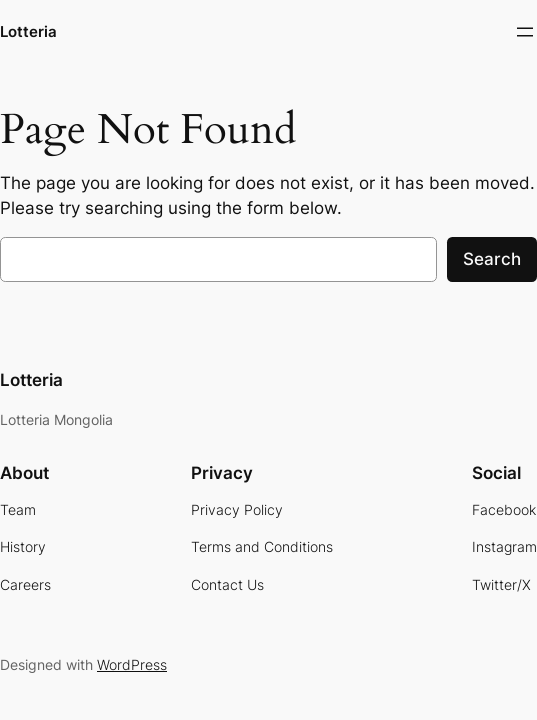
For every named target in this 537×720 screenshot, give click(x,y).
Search (492, 259)
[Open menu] (525, 32)
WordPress (132, 664)
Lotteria (28, 32)
